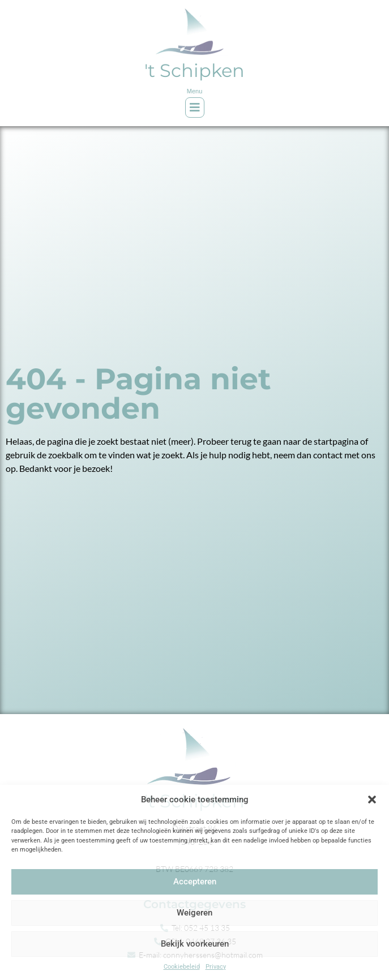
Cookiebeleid (182, 967)
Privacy (216, 967)
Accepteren (195, 882)
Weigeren (194, 913)
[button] (372, 800)
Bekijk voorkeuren (195, 944)
